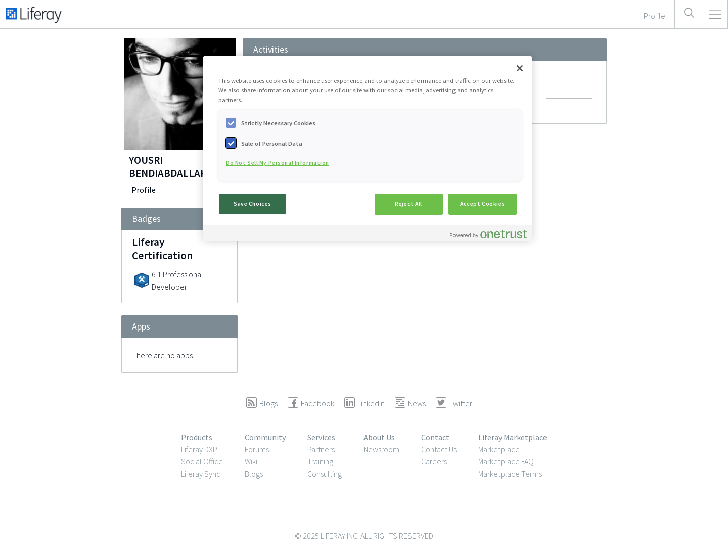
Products (197, 437)
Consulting (325, 474)
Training (320, 461)
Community (265, 437)
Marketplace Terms (510, 474)
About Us (379, 437)
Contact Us (439, 449)
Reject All (408, 204)
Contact (435, 437)
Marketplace (499, 449)
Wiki (251, 461)
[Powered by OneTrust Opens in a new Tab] (488, 234)
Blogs (254, 474)
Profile (144, 190)
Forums (257, 449)
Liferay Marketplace (513, 437)
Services (321, 437)
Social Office (202, 461)
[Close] (520, 68)
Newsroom (381, 449)
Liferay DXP (199, 449)
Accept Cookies (483, 204)
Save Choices (253, 204)
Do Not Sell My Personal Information (278, 163)
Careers (434, 461)
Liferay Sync (201, 474)
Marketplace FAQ (506, 461)
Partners (321, 449)
